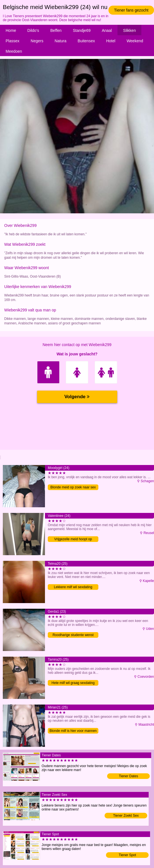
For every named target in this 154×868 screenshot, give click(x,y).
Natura (60, 41)
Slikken (129, 30)
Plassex (13, 41)
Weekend (135, 41)
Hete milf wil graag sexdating (73, 683)
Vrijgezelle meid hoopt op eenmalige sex (73, 540)
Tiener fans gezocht (131, 10)
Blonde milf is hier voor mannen (73, 731)
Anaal (107, 30)
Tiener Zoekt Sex (126, 816)
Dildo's (33, 30)
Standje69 (82, 30)
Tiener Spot (128, 855)
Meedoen (14, 51)
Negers (37, 41)
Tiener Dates (128, 776)
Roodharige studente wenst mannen (73, 635)
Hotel (111, 41)
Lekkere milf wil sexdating (73, 587)
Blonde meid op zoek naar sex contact (73, 488)
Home (11, 30)
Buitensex (86, 41)
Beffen (56, 30)
